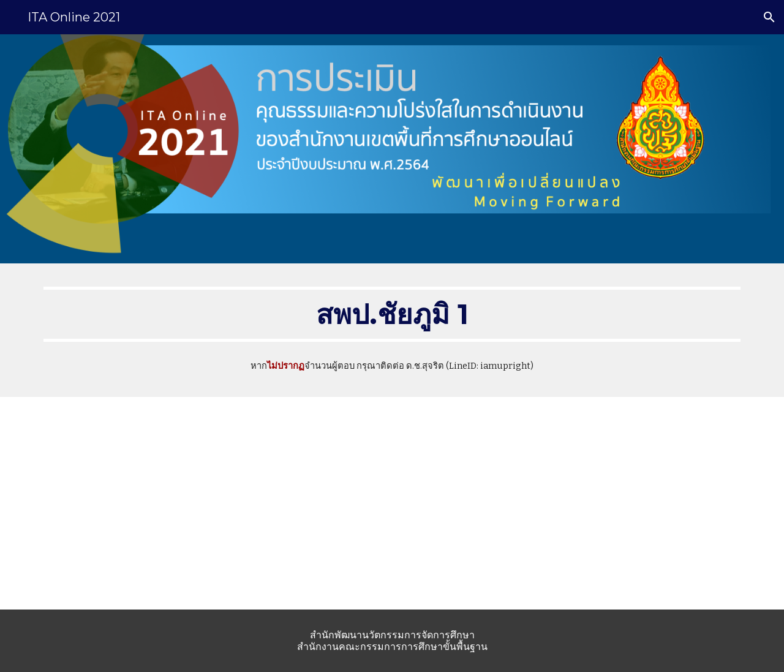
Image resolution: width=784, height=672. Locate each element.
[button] (769, 17)
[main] (392, 314)
